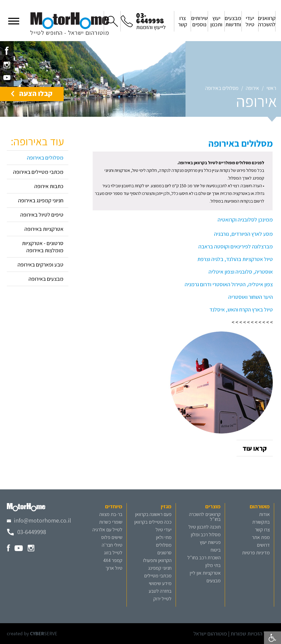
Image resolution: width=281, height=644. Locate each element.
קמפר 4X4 (113, 560)
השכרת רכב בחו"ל (204, 558)
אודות (264, 514)
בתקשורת (261, 522)
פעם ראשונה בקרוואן (153, 514)
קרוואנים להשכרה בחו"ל (205, 517)
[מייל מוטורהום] (39, 520)
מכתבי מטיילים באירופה (38, 172)
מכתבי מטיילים (158, 576)
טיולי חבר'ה (112, 545)
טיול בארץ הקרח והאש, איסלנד (241, 310)
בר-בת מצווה (111, 514)
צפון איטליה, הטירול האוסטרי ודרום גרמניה (229, 284)
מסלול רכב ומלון (206, 534)
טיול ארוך (114, 568)
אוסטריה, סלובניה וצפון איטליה (241, 272)
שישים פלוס (112, 537)
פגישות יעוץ (210, 542)
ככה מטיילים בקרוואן (153, 522)
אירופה (252, 88)
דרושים (263, 545)
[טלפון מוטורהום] (26, 532)
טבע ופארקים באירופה (40, 265)
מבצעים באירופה (46, 279)
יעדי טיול (164, 530)
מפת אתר (261, 537)
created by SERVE (32, 633)
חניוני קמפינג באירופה (41, 200)
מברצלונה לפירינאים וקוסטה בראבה (236, 246)
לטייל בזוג (113, 553)
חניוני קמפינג (160, 568)
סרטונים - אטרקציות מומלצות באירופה (43, 247)
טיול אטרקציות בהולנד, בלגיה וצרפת (235, 259)
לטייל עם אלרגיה (107, 530)
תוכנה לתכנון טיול (205, 527)
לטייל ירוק (162, 599)
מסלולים (164, 545)
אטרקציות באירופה (44, 229)
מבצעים (213, 581)
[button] (14, 21)
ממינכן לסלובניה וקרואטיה (245, 220)
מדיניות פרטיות (256, 553)
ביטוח (216, 550)
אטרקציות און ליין (205, 573)
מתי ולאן (164, 537)
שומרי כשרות (111, 522)
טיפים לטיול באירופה (42, 215)
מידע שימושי (160, 583)
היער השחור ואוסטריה (251, 297)
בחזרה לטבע (160, 591)
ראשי (271, 88)
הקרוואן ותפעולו (157, 560)
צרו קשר (262, 530)
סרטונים (164, 553)
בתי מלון (213, 565)
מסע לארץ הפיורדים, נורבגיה (243, 234)
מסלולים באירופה (222, 88)
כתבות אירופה (49, 186)
